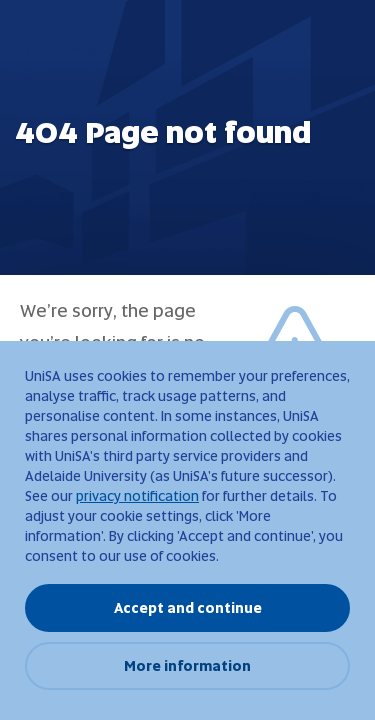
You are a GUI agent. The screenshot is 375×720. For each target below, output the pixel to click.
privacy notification (137, 496)
